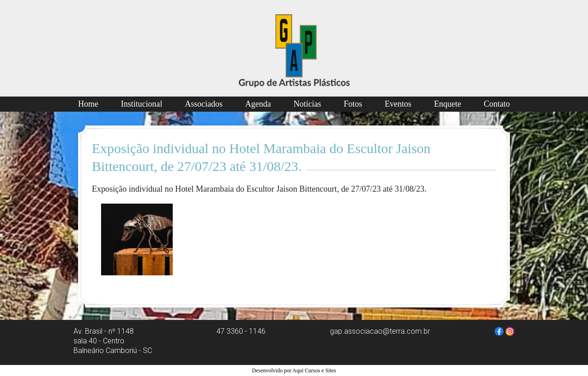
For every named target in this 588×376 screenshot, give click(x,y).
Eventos (398, 104)
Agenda (258, 104)
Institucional (141, 104)
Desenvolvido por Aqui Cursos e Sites (294, 370)
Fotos (353, 104)
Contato (497, 104)
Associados (204, 104)
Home (88, 104)
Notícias (307, 104)
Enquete (448, 104)
